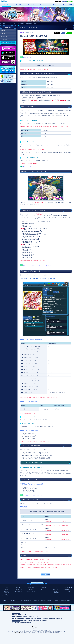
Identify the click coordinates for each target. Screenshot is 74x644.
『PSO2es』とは (18, 590)
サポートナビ (55, 590)
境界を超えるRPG (18, 591)
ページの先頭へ (37, 583)
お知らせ (3, 34)
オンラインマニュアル (31, 591)
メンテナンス (4, 36)
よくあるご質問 (55, 593)
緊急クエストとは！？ (28, 57)
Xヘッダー (43, 590)
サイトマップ (43, 602)
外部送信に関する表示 (33, 602)
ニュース (5, 23)
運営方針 (55, 591)
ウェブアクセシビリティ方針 (26, 601)
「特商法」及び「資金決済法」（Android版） (43, 601)
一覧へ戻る (46, 574)
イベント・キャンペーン (13, 23)
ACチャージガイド (68, 591)
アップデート (4, 39)
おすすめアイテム (68, 590)
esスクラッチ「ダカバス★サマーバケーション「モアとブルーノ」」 (39, 265)
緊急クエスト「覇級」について (30, 167)
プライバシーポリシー (13, 601)
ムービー (18, 593)
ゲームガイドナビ (31, 590)
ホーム (5, 601)
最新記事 (3, 31)
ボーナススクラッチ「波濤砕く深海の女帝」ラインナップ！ (37, 495)
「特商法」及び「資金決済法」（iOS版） (63, 601)
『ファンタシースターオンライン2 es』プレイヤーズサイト (12, 14)
